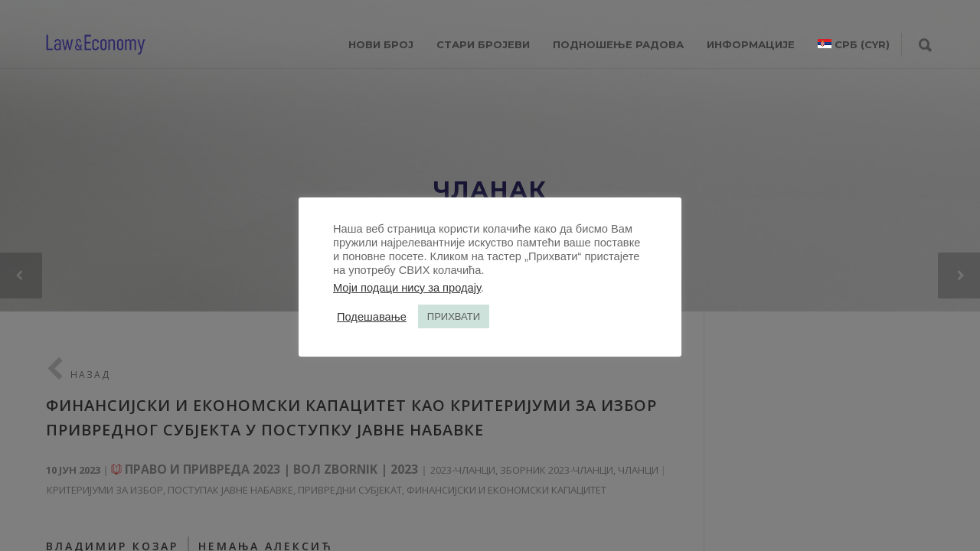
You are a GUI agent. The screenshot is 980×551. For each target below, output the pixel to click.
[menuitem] (854, 44)
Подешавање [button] (372, 317)
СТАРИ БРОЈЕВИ (483, 44)
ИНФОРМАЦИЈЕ (751, 44)
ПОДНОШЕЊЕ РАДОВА (618, 44)
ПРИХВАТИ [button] (454, 316)
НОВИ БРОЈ (381, 44)
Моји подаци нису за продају (407, 288)
